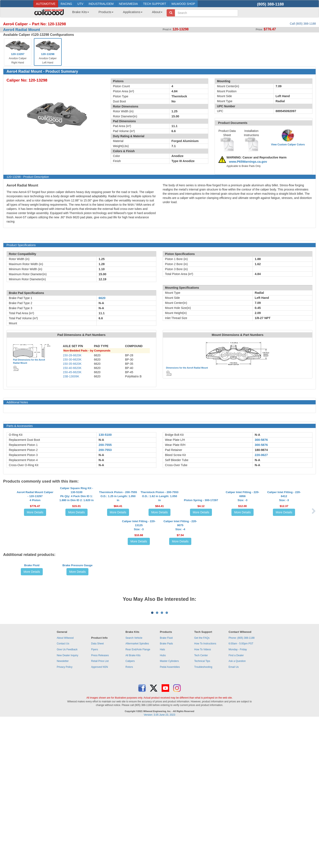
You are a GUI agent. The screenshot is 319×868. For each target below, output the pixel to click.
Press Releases (100, 804)
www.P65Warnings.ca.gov (248, 162)
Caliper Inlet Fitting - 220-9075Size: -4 (180, 593)
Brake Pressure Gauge (78, 665)
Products (106, 12)
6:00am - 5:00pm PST (241, 792)
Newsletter (63, 809)
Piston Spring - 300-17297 (201, 534)
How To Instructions (205, 792)
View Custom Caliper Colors (288, 145)
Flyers (95, 798)
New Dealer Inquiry (68, 804)
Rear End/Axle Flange (138, 798)
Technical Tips (202, 809)
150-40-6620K (72, 368)
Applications (133, 12)
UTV (80, 4)
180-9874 (261, 450)
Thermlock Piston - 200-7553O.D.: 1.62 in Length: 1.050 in (159, 530)
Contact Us (63, 792)
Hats (163, 798)
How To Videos (203, 798)
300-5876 (261, 440)
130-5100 (105, 435)
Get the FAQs (202, 786)
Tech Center (201, 804)
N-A (101, 440)
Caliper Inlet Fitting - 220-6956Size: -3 (243, 530)
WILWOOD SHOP (183, 4)
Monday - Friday (238, 798)
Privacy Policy (65, 815)
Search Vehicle (134, 786)
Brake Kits (81, 12)
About (157, 12)
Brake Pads (166, 792)
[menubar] (116, 13)
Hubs (163, 804)
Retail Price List (100, 809)
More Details (35, 546)
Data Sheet (97, 792)
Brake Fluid (32, 665)
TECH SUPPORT (155, 4)
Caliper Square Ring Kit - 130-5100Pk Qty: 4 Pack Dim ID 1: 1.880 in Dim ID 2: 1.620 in (76, 528)
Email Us (234, 815)
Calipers (130, 809)
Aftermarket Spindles (137, 792)
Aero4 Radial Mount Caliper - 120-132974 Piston (35, 530)
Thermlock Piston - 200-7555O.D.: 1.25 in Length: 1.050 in (118, 530)
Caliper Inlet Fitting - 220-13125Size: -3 (139, 593)
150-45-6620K (72, 372)
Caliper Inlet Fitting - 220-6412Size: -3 (284, 530)
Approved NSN (100, 815)
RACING (66, 4)
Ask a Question (237, 809)
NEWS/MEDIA (128, 4)
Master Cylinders (169, 809)
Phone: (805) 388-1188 (241, 786)
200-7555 (105, 445)
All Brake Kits (133, 804)
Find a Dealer (236, 804)
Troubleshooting (203, 815)
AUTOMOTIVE (46, 4)
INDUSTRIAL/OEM (101, 4)
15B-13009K (71, 376)
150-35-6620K (72, 364)
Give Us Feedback (67, 798)
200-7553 (105, 450)
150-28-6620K (72, 355)
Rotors (129, 815)
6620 (102, 298)
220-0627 (261, 455)
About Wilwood (65, 786)
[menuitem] (79, 13)
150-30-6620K (72, 360)
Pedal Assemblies (170, 815)
